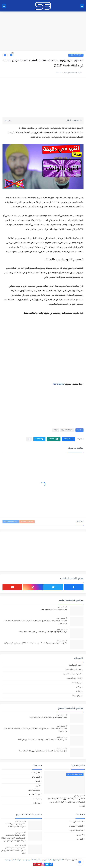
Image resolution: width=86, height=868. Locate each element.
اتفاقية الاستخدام (76, 826)
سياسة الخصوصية (76, 830)
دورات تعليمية (34, 794)
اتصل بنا (80, 839)
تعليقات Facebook (11, 522)
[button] (68, 439)
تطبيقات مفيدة (34, 790)
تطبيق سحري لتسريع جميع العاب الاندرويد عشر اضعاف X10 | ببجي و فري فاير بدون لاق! (36, 643)
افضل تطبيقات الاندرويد (72, 674)
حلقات (55, 430)
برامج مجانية (77, 682)
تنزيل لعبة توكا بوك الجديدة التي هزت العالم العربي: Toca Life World (43, 632)
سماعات (36, 799)
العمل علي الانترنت (74, 678)
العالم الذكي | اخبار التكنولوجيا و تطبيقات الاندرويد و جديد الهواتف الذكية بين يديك (34, 860)
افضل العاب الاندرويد (73, 669)
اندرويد (37, 781)
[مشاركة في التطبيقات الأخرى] (29, 439)
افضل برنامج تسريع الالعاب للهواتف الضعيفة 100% (48, 717)
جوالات (79, 687)
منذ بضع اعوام (61, 607)
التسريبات (36, 777)
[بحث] (4, 6)
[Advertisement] (43, 31)
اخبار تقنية (36, 773)
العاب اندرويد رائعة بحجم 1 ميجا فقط (54, 609)
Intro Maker (59, 384)
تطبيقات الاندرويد (76, 55)
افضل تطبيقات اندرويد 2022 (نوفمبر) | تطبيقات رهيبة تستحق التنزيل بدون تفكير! (66, 803)
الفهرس (80, 835)
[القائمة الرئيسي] (82, 6)
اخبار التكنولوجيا (75, 665)
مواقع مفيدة (77, 696)
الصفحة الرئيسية (76, 822)
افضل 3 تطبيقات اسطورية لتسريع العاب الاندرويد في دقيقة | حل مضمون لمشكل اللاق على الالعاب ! (35, 622)
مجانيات (37, 803)
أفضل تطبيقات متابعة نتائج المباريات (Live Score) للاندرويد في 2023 (43, 740)
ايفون (38, 786)
